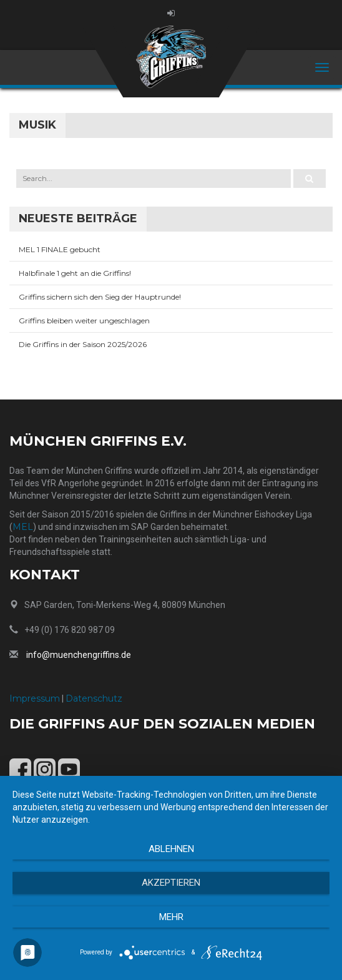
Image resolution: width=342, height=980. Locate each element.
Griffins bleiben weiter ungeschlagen (84, 321)
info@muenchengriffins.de (79, 655)
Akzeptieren (171, 883)
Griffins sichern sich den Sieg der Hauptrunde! (100, 297)
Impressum (35, 698)
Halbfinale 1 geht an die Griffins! (75, 273)
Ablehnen (171, 849)
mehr (171, 917)
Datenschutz (94, 698)
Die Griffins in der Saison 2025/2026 (83, 344)
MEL (23, 527)
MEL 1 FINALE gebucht (60, 249)
